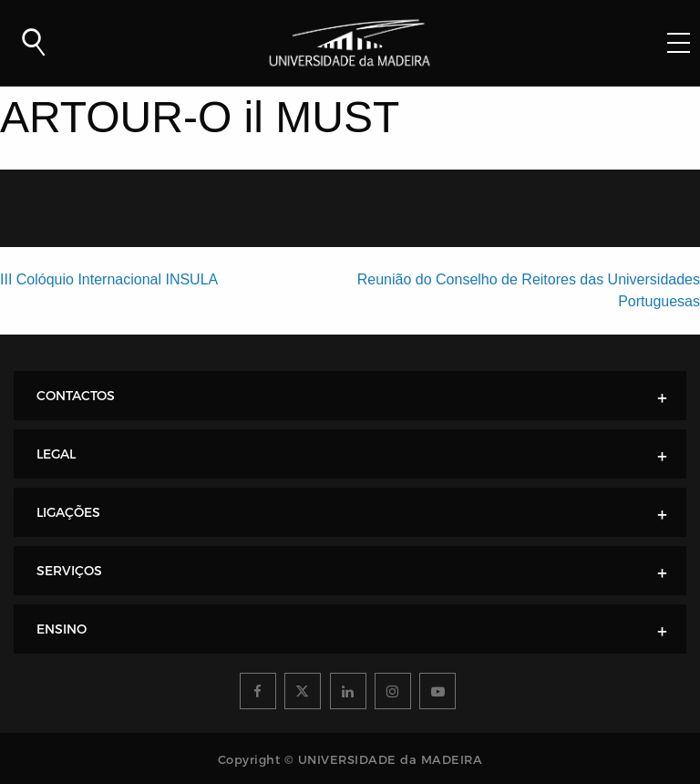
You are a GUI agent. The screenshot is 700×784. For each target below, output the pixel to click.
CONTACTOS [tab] (76, 396)
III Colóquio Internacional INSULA (109, 279)
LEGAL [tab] (56, 454)
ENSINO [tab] (62, 629)
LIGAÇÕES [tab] (68, 512)
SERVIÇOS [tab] (69, 571)
